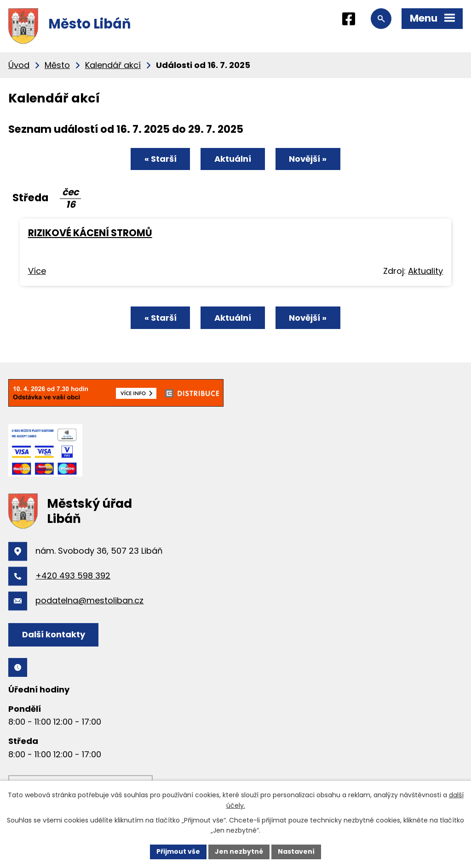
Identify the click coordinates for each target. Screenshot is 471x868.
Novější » (308, 159)
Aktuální (233, 159)
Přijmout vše (178, 851)
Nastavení (296, 851)
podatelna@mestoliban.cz (89, 600)
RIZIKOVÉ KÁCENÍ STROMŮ (90, 233)
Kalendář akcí (113, 65)
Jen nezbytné (239, 851)
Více (37, 271)
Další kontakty (54, 634)
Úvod (19, 65)
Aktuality (425, 271)
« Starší (161, 159)
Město (57, 65)
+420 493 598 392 (73, 576)
